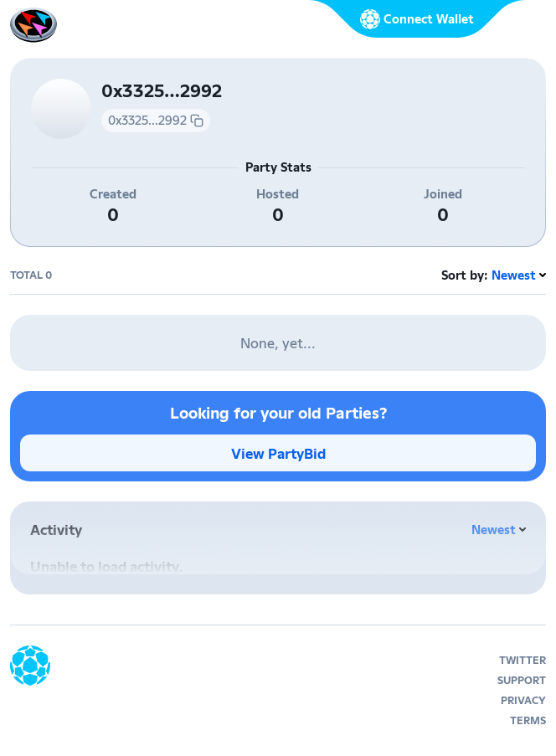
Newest (514, 275)
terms (528, 720)
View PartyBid (278, 453)
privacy (523, 700)
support (522, 680)
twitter (523, 660)
